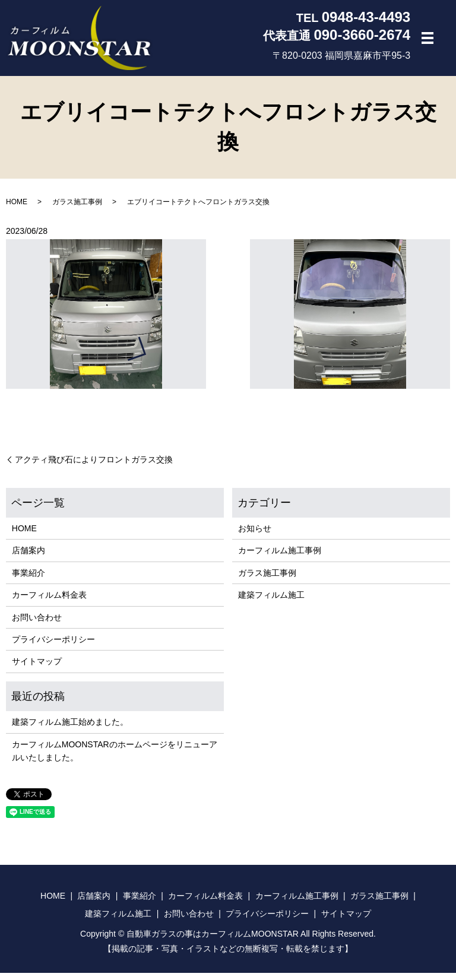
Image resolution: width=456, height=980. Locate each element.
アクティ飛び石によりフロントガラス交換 (94, 467)
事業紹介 (28, 580)
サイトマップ (37, 668)
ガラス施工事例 (77, 209)
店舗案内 (28, 557)
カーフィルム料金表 (49, 602)
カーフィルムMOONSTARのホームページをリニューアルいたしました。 (115, 758)
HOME (17, 209)
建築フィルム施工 (271, 602)
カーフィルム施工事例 (280, 557)
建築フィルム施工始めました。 (70, 729)
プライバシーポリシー (53, 646)
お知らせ (255, 535)
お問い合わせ (37, 624)
